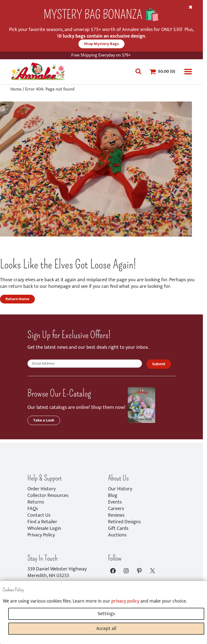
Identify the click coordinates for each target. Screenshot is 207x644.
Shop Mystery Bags (101, 44)
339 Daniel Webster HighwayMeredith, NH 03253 (57, 572)
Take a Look (44, 420)
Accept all (106, 629)
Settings (106, 614)
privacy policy (125, 601)
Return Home (17, 299)
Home (16, 89)
